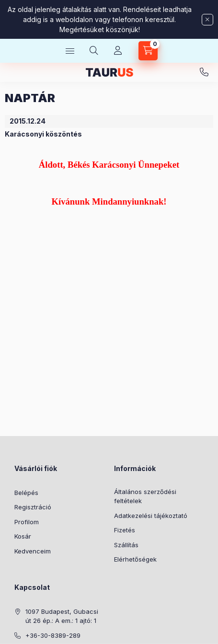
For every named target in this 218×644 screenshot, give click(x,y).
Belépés (26, 493)
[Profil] (118, 51)
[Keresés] (94, 51)
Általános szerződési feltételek (145, 496)
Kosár (23, 536)
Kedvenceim (33, 551)
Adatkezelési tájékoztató (151, 516)
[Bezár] (207, 20)
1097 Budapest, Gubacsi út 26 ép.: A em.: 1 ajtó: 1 (62, 616)
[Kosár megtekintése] (148, 51)
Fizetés (125, 530)
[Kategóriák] (70, 51)
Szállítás (126, 545)
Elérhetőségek (135, 559)
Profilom (27, 522)
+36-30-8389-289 (204, 72)
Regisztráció (33, 507)
